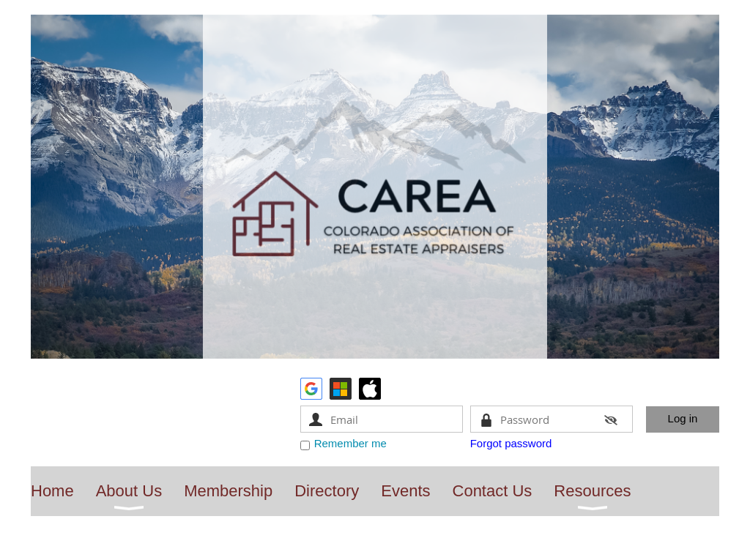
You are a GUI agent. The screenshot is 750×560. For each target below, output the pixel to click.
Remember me (350, 443)
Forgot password (511, 443)
